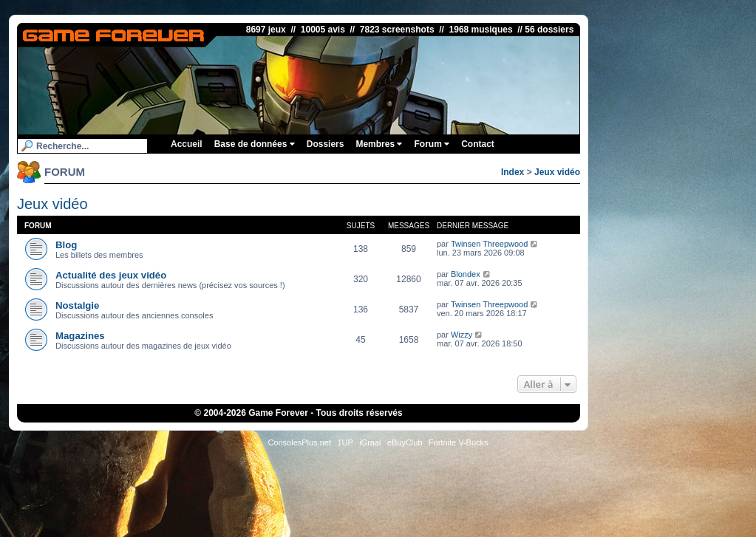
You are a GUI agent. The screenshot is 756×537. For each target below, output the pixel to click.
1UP (345, 442)
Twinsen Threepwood (489, 244)
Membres (379, 144)
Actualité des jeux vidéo (111, 275)
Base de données (255, 144)
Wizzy (462, 335)
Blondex (466, 274)
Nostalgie (77, 305)
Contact (478, 144)
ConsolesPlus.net (299, 442)
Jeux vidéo (557, 172)
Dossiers (326, 144)
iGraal (370, 442)
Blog (66, 245)
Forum (432, 144)
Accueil (187, 144)
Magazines (80, 336)
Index (512, 172)
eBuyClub (405, 442)
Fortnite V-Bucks (459, 442)
